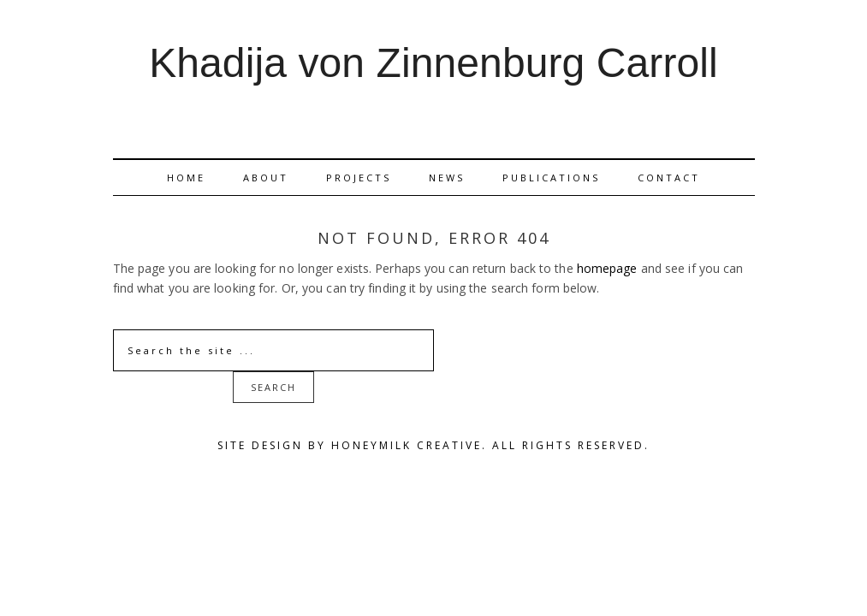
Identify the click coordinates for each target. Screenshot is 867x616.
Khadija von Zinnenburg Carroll (433, 65)
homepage (607, 267)
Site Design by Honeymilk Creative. (352, 444)
